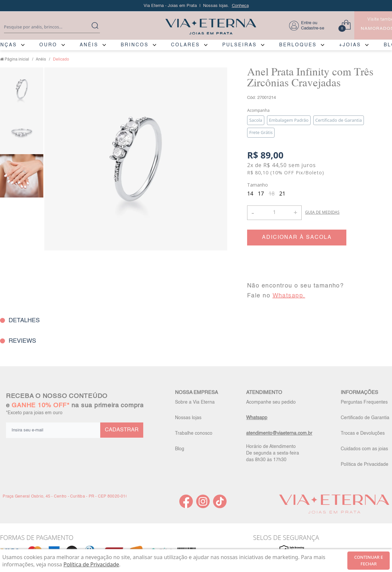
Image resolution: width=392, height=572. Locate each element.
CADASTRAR (122, 430)
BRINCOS (135, 45)
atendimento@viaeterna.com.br (279, 433)
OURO (48, 45)
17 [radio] (261, 194)
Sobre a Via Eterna (195, 402)
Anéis (41, 60)
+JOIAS (350, 45)
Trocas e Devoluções (363, 433)
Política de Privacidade (365, 464)
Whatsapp (257, 418)
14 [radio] (250, 194)
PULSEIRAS (240, 45)
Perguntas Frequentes (364, 402)
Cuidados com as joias (364, 449)
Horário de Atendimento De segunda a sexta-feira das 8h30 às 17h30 (273, 453)
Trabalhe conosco (194, 433)
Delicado (61, 60)
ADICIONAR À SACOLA (297, 238)
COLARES (185, 45)
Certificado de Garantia (365, 418)
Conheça (240, 6)
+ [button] (295, 212)
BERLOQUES (298, 45)
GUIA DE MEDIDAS (322, 212)
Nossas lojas (188, 418)
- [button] (253, 213)
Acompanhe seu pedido (271, 402)
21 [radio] (282, 194)
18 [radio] (272, 194)
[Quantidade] (274, 213)
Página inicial (17, 60)
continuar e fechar (369, 560)
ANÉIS (89, 45)
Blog (180, 449)
